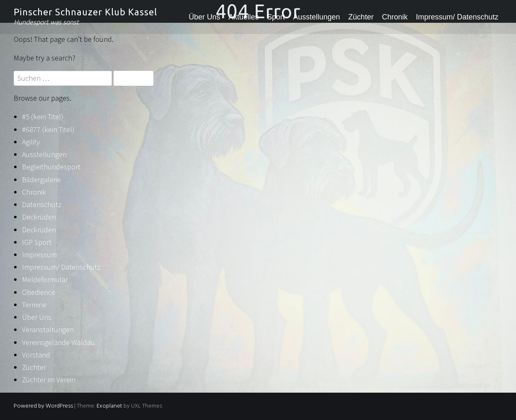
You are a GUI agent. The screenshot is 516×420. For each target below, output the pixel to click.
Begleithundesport (51, 167)
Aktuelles (243, 17)
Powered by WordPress (43, 406)
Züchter (361, 17)
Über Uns (204, 17)
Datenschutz (42, 204)
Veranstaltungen (48, 329)
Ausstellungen (316, 17)
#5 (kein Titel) (43, 117)
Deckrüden (39, 217)
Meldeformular (45, 279)
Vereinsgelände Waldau (58, 342)
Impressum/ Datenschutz (457, 17)
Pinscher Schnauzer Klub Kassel (85, 12)
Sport (276, 17)
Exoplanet (109, 406)
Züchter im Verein (49, 380)
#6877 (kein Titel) (48, 129)
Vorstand (36, 355)
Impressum (39, 255)
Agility (31, 142)
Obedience (39, 292)
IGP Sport (37, 242)
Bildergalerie (41, 180)
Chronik (395, 17)
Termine (34, 305)
